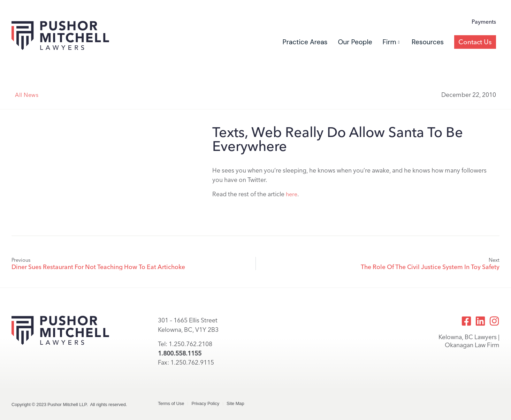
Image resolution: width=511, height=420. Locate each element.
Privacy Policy (205, 403)
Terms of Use (171, 403)
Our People (355, 42)
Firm (391, 42)
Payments (484, 22)
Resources (428, 42)
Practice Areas (305, 42)
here (292, 194)
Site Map (235, 403)
